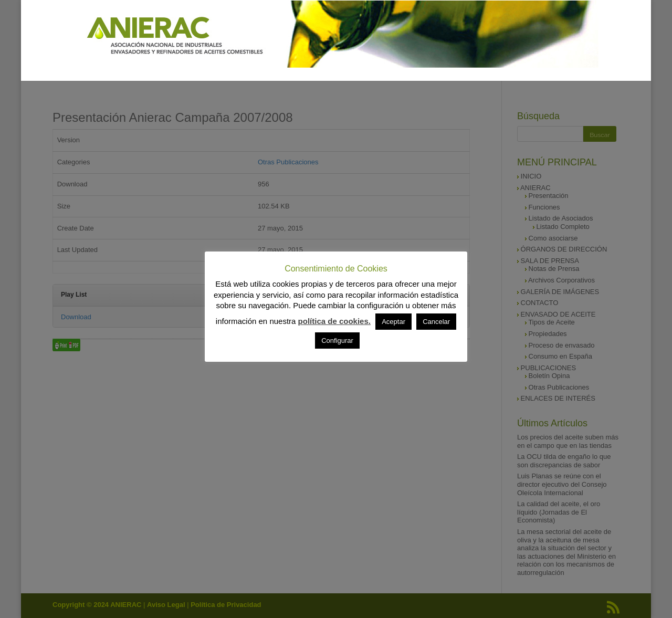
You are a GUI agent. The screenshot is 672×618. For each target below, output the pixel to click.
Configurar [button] (337, 341)
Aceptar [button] (393, 322)
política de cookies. (334, 321)
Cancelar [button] (436, 322)
